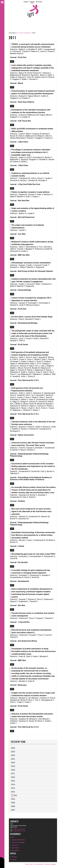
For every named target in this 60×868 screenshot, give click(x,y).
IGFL (13, 837)
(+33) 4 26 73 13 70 (19, 831)
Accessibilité (39, 864)
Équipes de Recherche (18, 840)
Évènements (15, 850)
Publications (27, 33)
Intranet (40, 2)
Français (32, 2)
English (26, 2)
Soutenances (15, 848)
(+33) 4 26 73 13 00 (19, 829)
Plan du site (29, 864)
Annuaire (14, 857)
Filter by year (18, 742)
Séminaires (15, 845)
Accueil (20, 33)
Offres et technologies (18, 842)
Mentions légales (51, 864)
